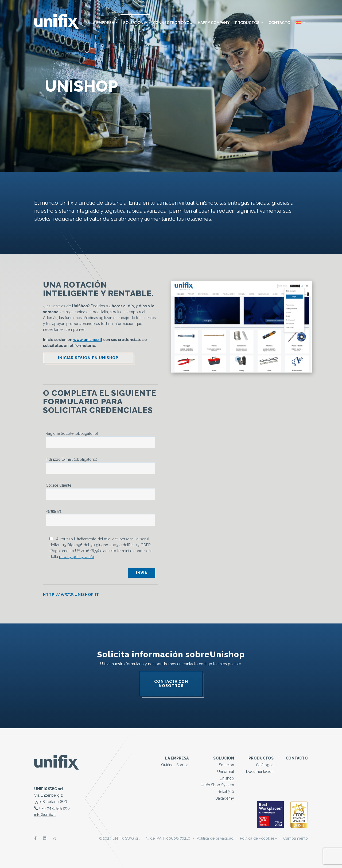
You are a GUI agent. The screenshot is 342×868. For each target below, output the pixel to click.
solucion (135, 23)
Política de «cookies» (258, 838)
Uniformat (226, 772)
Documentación (260, 772)
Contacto (279, 23)
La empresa (104, 23)
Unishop (227, 778)
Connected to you (173, 23)
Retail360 (226, 792)
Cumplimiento (296, 838)
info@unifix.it (45, 815)
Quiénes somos (175, 765)
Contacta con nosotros (171, 684)
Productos (249, 23)
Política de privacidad (215, 838)
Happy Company (214, 23)
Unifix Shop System (217, 785)
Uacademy (225, 798)
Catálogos (265, 765)
